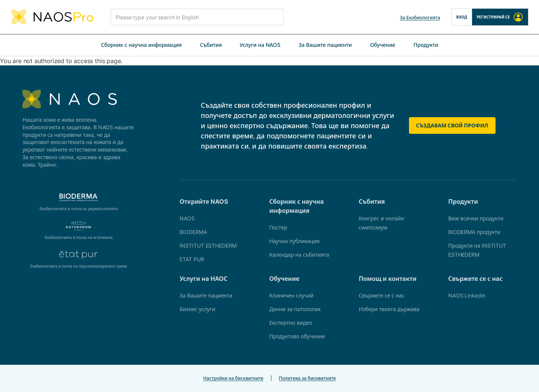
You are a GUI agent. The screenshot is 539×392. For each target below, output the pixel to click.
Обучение (383, 45)
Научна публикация (294, 241)
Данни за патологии (295, 309)
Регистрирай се (500, 17)
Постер (278, 227)
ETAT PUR (192, 259)
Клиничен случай (291, 295)
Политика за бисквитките (307, 378)
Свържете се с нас (382, 295)
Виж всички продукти (476, 218)
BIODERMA (193, 232)
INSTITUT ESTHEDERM (208, 246)
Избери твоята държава (389, 309)
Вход (462, 17)
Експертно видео (291, 323)
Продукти (426, 45)
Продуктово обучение (297, 336)
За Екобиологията (420, 18)
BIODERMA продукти (474, 232)
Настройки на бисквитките (233, 378)
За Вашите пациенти (325, 45)
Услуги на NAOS (260, 45)
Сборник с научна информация (141, 45)
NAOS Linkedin (467, 295)
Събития (211, 45)
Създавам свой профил (452, 125)
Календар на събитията (299, 255)
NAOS (187, 218)
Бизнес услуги (197, 309)
